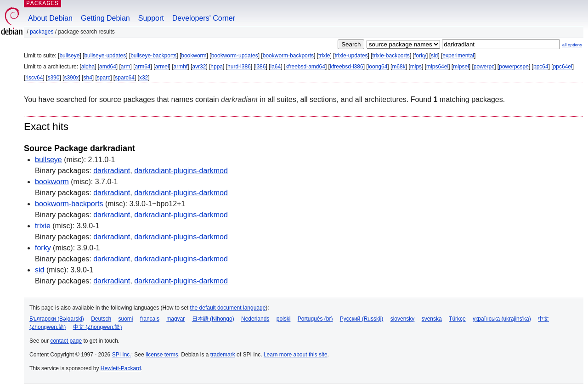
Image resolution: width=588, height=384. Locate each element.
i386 (261, 67)
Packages (42, 32)
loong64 (378, 67)
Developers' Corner (204, 18)
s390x (71, 78)
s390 (53, 78)
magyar (175, 319)
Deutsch (101, 319)
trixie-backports (391, 56)
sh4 (88, 78)
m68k (399, 67)
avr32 (199, 67)
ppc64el (563, 67)
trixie (324, 56)
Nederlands (255, 319)
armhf (181, 67)
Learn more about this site (296, 355)
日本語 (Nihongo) (213, 319)
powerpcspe (514, 67)
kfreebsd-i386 (347, 67)
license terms (162, 355)
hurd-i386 (239, 67)
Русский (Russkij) (362, 319)
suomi (126, 319)
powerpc (484, 67)
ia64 (275, 67)
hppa (217, 67)
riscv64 (34, 78)
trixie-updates (351, 56)
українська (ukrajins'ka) (502, 319)
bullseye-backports (153, 56)
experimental (458, 56)
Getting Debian (105, 18)
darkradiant (112, 171)
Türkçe (457, 319)
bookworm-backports (288, 56)
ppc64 (541, 67)
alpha (88, 67)
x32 (144, 78)
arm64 (143, 67)
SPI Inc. (122, 355)
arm (126, 67)
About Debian (50, 18)
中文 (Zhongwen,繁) (98, 327)
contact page (66, 341)
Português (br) (315, 319)
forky (420, 56)
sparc (104, 78)
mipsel (461, 67)
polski (284, 319)
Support (151, 18)
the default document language (228, 308)
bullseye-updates (105, 56)
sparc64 (125, 78)
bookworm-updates (235, 56)
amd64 (108, 67)
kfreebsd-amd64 (305, 67)
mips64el (437, 67)
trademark (223, 355)
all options (572, 45)
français (150, 319)
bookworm (194, 56)
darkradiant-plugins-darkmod (181, 171)
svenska (432, 319)
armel (162, 67)
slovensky (403, 319)
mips (416, 67)
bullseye (69, 56)
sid (434, 56)
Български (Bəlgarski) (57, 319)
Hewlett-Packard (121, 368)
